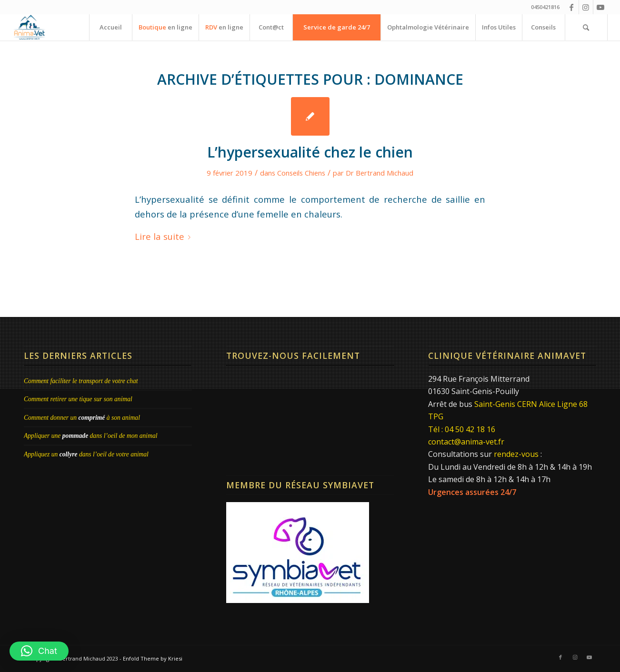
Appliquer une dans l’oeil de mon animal (91, 436)
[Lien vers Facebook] (572, 7)
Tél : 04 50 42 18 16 (462, 429)
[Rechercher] (586, 27)
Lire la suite (165, 236)
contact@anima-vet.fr (466, 442)
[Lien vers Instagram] (586, 7)
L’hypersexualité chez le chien (310, 152)
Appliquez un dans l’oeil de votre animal (86, 454)
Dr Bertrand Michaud (380, 173)
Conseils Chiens (301, 173)
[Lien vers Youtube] (600, 7)
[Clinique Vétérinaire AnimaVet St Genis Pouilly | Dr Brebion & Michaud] (29, 27)
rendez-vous (516, 454)
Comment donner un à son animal (82, 418)
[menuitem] (110, 27)
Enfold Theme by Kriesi (153, 658)
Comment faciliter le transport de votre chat (81, 381)
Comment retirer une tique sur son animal (78, 399)
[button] (39, 651)
